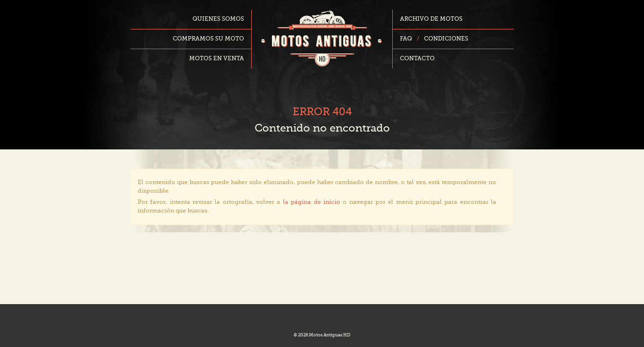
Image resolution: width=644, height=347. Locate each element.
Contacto (417, 59)
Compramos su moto (208, 39)
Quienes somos (218, 19)
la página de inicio (312, 202)
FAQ (406, 39)
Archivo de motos (431, 19)
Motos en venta (217, 59)
